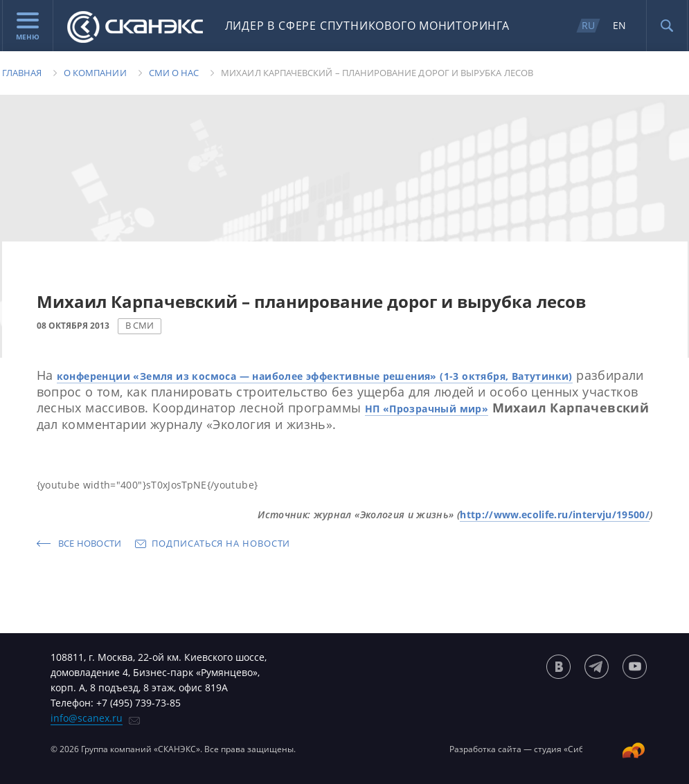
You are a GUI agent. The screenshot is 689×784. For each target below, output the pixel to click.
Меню (28, 27)
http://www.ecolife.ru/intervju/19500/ (555, 514)
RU (588, 25)
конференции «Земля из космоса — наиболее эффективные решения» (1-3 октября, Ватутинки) (315, 376)
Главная (22, 73)
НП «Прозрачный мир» (427, 409)
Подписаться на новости (221, 543)
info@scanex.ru (87, 718)
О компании (95, 73)
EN (619, 25)
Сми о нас (174, 73)
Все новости (90, 543)
